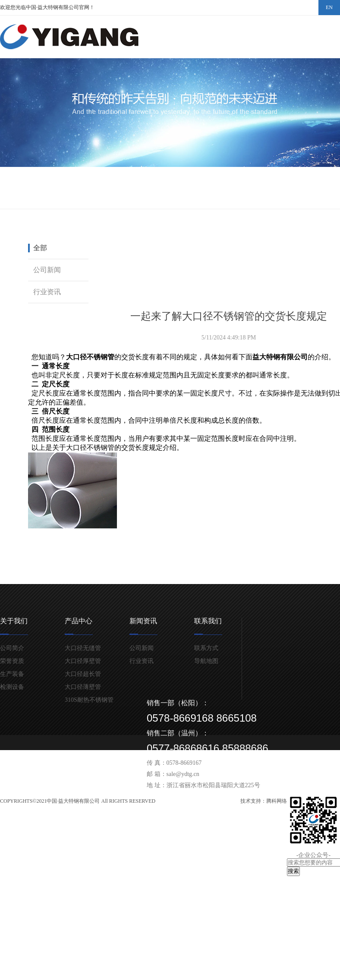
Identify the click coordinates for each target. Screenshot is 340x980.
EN (329, 7)
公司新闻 (47, 270)
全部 (40, 248)
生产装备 (12, 674)
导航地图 (206, 661)
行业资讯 (47, 292)
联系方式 (206, 648)
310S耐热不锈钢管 (89, 700)
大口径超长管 (83, 674)
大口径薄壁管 (83, 687)
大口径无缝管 (83, 648)
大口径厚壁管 (83, 661)
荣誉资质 (12, 661)
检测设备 (12, 687)
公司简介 (12, 648)
